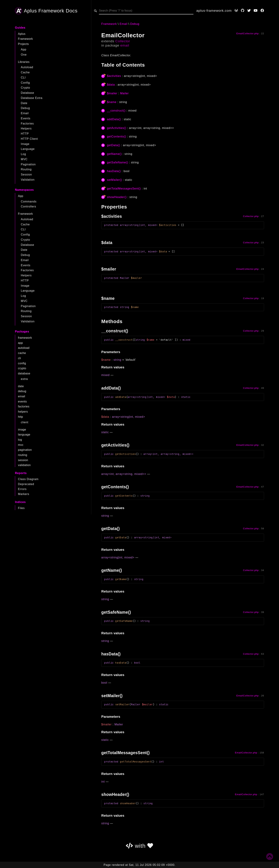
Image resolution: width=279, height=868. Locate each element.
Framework (25, 39)
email (22, 396)
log (20, 440)
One (24, 55)
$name (112, 102)
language (24, 435)
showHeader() (117, 197)
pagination (25, 450)
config (22, 363)
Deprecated (26, 484)
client (25, 422)
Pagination (28, 164)
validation (24, 465)
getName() (114, 154)
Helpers (26, 129)
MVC (24, 159)
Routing (26, 169)
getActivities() (117, 128)
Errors (22, 489)
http (20, 417)
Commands (29, 202)
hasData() (114, 171)
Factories (27, 124)
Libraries (24, 62)
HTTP (25, 134)
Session (26, 175)
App (24, 49)
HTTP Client (29, 139)
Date (24, 103)
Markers (24, 494)
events (22, 401)
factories (24, 406)
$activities (114, 76)
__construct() (116, 111)
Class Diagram (28, 479)
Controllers (28, 206)
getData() (114, 145)
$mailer (112, 93)
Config (25, 83)
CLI (23, 78)
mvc (21, 445)
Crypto (25, 88)
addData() (114, 119)
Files (21, 508)
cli (19, 358)
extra (24, 379)
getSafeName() (118, 162)
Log (23, 154)
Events (26, 118)
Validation (28, 180)
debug (22, 391)
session (23, 460)
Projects (23, 44)
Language (28, 149)
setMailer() (114, 180)
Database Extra (32, 98)
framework (25, 338)
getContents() (116, 136)
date (21, 386)
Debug (25, 108)
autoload (24, 348)
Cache (25, 72)
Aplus (22, 34)
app (20, 343)
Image (25, 144)
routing (23, 455)
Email (25, 113)
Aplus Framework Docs (46, 11)
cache (22, 353)
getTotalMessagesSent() (124, 189)
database (24, 373)
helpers (23, 412)
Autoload (27, 67)
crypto (22, 368)
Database (27, 93)
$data (111, 85)
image (22, 430)
